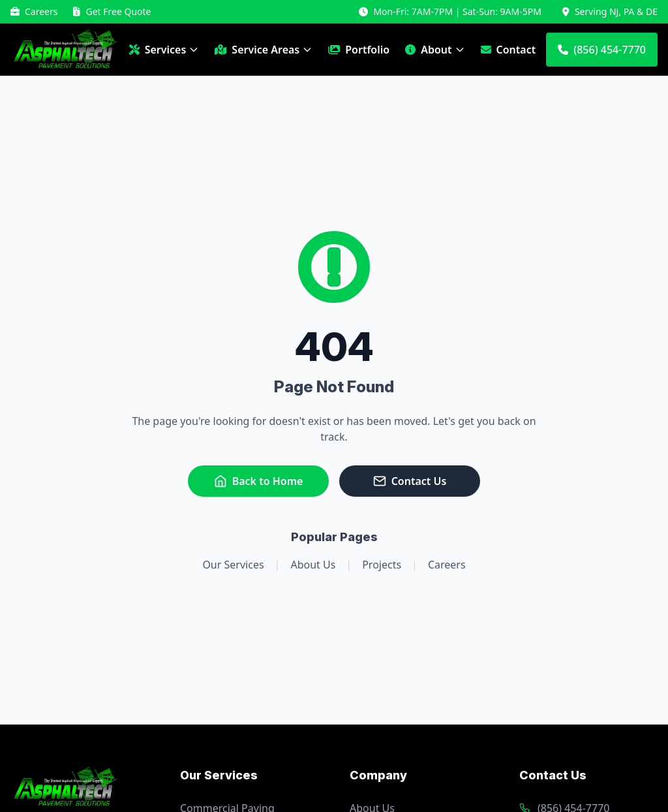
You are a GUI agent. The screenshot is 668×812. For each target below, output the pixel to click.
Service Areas (264, 50)
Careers (34, 11)
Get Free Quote (112, 11)
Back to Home (259, 481)
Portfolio (359, 50)
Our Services (233, 565)
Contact (509, 50)
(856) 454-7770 (602, 50)
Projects (382, 565)
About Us (313, 565)
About (435, 50)
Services (164, 50)
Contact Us (410, 481)
